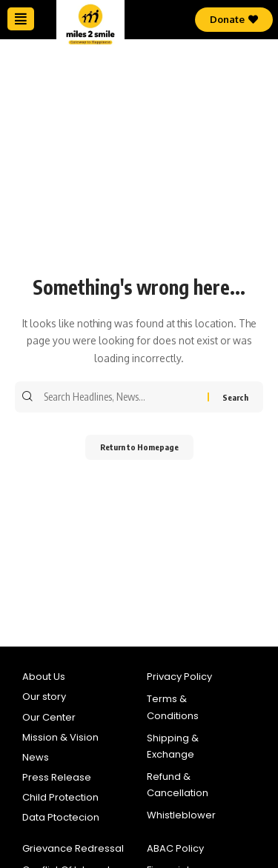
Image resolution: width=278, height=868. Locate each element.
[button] (21, 19)
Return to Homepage (139, 447)
